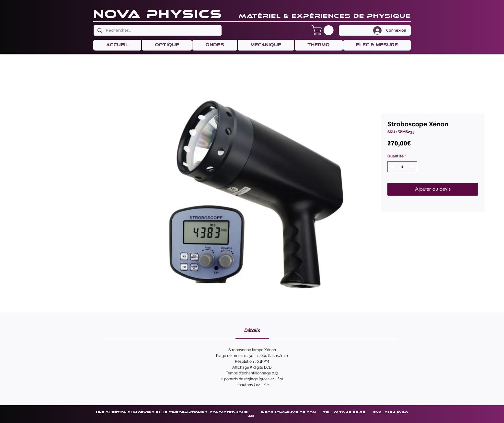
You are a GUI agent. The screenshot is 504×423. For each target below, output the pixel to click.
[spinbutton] (402, 167)
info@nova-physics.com (288, 412)
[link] (252, 330)
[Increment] (413, 167)
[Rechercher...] (157, 30)
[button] (324, 30)
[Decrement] (392, 167)
